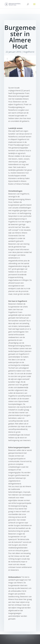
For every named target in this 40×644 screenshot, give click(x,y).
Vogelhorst (29, 52)
